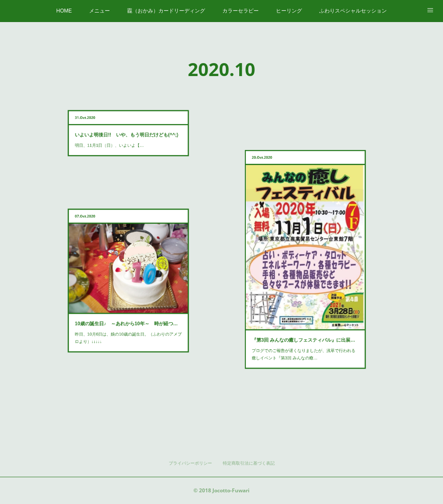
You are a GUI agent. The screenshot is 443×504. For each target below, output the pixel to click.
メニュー (100, 11)
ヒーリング (289, 11)
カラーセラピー (241, 11)
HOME (64, 11)
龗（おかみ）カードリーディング (166, 11)
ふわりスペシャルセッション (353, 11)
